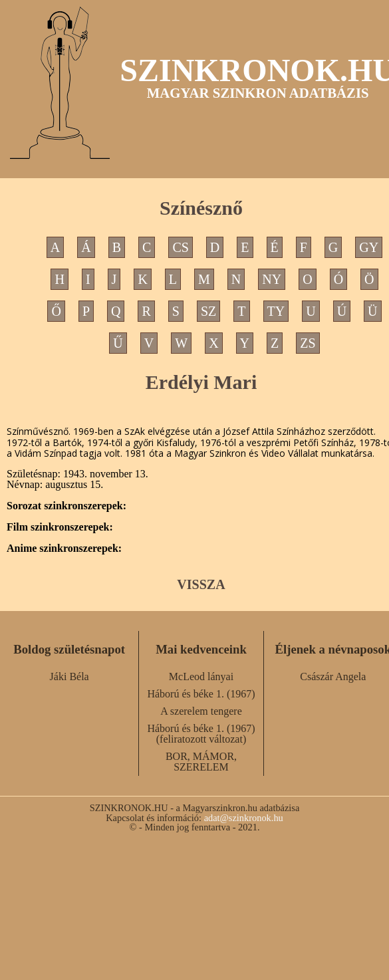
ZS (308, 343)
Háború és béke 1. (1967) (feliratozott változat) (201, 734)
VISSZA (201, 584)
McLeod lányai (201, 676)
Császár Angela (333, 676)
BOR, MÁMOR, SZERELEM (201, 762)
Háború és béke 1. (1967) (201, 694)
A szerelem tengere (201, 711)
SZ (208, 311)
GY (369, 247)
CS (180, 247)
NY (272, 279)
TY (276, 311)
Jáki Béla (69, 676)
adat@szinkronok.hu (244, 818)
